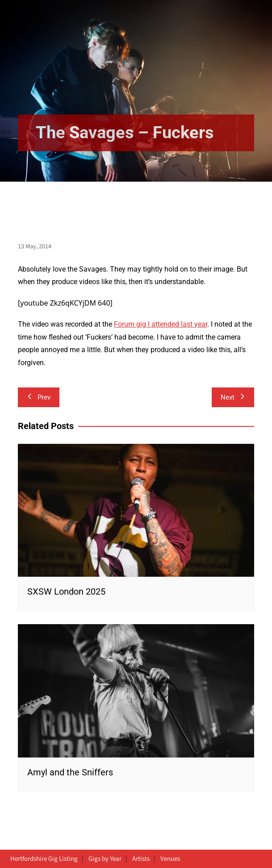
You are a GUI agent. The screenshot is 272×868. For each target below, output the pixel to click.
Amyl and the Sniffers (70, 772)
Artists (141, 859)
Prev (39, 397)
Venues (170, 859)
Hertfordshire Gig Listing (44, 859)
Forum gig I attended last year (161, 324)
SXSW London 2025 (66, 591)
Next (233, 397)
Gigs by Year (105, 859)
